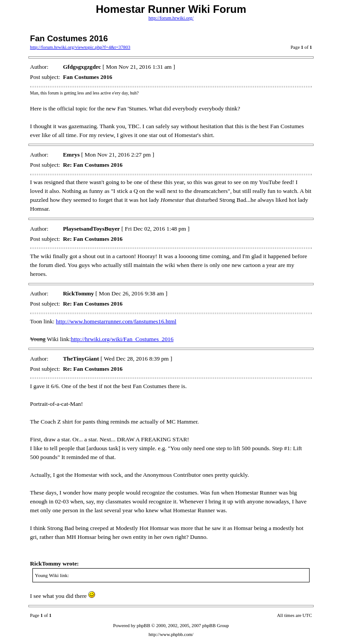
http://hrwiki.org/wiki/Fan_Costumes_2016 (122, 339)
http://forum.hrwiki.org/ (171, 18)
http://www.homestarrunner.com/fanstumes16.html (116, 321)
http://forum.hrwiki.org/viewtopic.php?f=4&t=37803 (80, 47)
